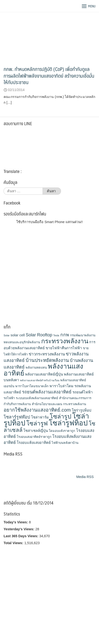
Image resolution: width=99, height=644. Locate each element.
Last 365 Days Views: (21, 536)
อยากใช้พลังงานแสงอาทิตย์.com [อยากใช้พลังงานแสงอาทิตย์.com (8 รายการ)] (37, 410)
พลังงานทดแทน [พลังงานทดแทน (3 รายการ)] (36, 368)
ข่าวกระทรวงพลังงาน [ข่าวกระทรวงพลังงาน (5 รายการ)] (47, 354)
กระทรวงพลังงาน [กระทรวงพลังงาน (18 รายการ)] (65, 341)
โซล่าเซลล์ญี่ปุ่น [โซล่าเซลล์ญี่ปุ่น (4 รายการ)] (36, 431)
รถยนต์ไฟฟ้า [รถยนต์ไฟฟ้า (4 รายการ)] (83, 392)
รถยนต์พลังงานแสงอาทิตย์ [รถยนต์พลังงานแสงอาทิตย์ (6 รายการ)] (47, 392)
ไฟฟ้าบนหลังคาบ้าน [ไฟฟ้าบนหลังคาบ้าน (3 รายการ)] (65, 443)
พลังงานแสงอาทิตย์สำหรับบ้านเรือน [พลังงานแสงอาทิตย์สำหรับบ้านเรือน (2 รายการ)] (40, 380)
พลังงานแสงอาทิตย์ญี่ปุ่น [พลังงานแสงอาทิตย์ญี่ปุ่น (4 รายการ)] (44, 374)
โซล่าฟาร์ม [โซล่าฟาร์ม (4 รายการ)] (40, 417)
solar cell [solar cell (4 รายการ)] (18, 335)
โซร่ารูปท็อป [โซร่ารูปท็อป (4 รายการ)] (82, 410)
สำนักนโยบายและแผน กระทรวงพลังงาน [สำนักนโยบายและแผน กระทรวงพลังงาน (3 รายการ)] (59, 404)
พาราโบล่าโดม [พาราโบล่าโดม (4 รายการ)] (61, 386)
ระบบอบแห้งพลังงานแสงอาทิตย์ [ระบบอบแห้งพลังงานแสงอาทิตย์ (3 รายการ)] (37, 398)
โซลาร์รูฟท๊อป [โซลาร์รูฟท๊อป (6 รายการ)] (17, 417)
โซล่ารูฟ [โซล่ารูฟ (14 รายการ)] (37, 423)
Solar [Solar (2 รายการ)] (7, 335)
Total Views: (14, 543)
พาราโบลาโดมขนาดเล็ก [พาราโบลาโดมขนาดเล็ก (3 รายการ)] (32, 386)
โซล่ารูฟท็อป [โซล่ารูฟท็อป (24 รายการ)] (68, 423)
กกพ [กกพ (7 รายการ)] (65, 335)
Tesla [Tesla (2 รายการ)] (56, 335)
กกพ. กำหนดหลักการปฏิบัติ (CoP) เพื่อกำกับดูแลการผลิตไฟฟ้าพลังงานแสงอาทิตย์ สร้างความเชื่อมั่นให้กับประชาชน (49, 75)
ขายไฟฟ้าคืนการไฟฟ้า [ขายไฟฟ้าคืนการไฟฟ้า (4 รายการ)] (64, 348)
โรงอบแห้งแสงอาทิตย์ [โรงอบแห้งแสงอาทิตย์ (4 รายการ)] (34, 443)
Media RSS (85, 477)
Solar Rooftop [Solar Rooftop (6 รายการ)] (39, 335)
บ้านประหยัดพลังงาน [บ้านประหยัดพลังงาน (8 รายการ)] (47, 360)
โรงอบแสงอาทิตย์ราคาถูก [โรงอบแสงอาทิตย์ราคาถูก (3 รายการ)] (34, 437)
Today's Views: (16, 522)
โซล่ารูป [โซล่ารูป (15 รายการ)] (60, 416)
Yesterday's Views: (19, 529)
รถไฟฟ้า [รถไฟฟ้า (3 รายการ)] (9, 398)
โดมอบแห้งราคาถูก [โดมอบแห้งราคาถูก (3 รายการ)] (62, 431)
